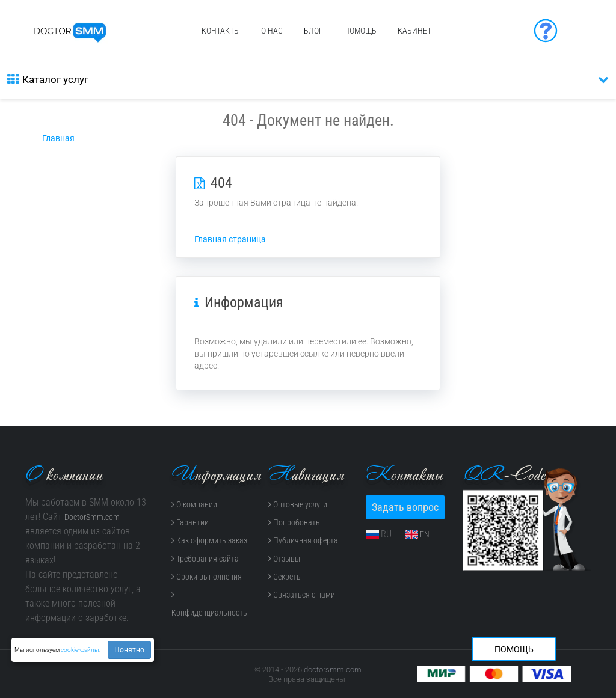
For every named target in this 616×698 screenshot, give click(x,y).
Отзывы (284, 559)
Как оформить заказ (209, 540)
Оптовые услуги (298, 504)
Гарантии (190, 522)
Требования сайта (205, 559)
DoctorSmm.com (92, 517)
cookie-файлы (80, 650)
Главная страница (230, 239)
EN (425, 534)
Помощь (360, 31)
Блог (313, 31)
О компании (194, 504)
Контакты (221, 31)
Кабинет (414, 31)
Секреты (285, 577)
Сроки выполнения (207, 577)
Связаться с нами (302, 595)
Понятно (129, 650)
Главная (58, 138)
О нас (272, 31)
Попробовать (294, 522)
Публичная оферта (303, 540)
